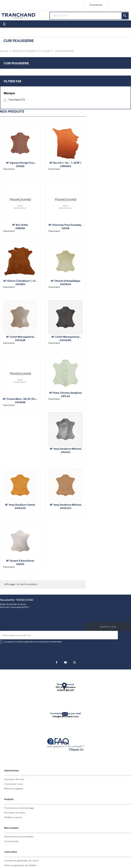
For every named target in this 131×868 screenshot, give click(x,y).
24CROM (20, 402)
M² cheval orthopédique (66, 281)
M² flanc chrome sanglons (65, 392)
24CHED (20, 284)
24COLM (20, 340)
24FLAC (65, 396)
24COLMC (65, 340)
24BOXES (66, 166)
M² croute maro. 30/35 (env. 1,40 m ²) (20, 399)
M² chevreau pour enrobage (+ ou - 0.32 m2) (65, 225)
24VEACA (20, 508)
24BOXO (20, 228)
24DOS (20, 564)
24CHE (66, 228)
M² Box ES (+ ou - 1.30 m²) (65, 162)
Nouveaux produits (15, 813)
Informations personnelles (19, 837)
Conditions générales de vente (21, 861)
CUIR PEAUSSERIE (16, 63)
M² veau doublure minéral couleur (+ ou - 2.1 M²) (65, 504)
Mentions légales (14, 789)
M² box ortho (20, 225)
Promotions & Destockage (19, 808)
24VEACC (66, 508)
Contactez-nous (14, 784)
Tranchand (17, 100)
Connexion (96, 5)
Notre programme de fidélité (20, 865)
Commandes (12, 841)
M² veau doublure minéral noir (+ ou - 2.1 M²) (65, 448)
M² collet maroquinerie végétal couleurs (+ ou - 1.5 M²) (65, 337)
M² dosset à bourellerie (20, 560)
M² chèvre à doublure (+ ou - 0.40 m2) (20, 281)
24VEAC (66, 452)
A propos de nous (14, 779)
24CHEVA (65, 284)
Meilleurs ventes (13, 817)
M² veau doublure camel (20, 504)
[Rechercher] (89, 16)
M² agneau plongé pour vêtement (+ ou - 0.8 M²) (20, 162)
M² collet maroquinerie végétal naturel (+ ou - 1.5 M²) (20, 337)
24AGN (20, 166)
